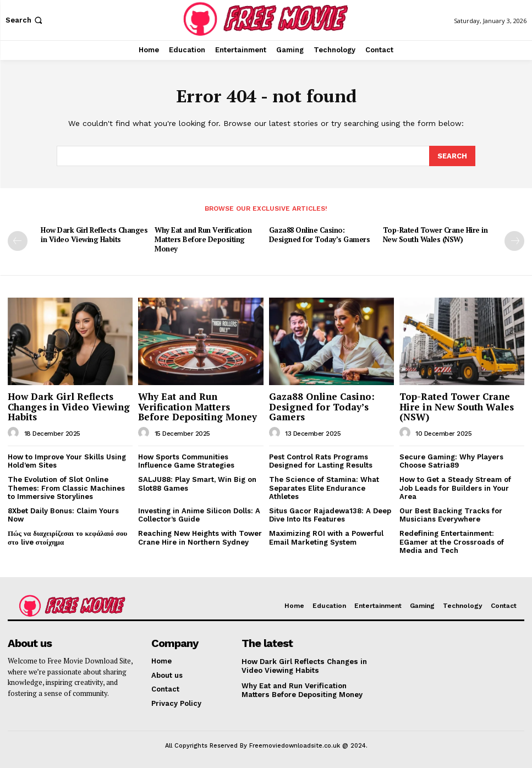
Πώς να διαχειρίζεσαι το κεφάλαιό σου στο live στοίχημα (67, 537)
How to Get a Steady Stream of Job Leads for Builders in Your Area (455, 487)
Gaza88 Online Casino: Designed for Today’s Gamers (320, 234)
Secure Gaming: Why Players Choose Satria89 (451, 461)
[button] (25, 20)
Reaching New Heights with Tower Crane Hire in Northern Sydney (200, 537)
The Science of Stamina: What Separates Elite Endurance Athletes (324, 487)
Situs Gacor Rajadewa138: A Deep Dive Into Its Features (330, 514)
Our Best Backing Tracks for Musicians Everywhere (451, 514)
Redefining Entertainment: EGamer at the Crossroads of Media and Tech (452, 541)
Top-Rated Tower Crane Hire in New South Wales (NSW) (435, 234)
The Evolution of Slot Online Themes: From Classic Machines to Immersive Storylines (66, 487)
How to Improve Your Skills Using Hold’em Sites (67, 461)
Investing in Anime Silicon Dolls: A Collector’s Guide (199, 514)
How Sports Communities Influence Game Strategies (186, 461)
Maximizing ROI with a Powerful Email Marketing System (326, 537)
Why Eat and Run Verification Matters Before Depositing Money (203, 239)
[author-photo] (15, 432)
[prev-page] (18, 240)
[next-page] (514, 240)
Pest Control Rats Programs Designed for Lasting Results (321, 461)
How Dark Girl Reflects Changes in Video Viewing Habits (94, 234)
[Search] (452, 156)
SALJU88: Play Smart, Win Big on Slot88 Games (197, 483)
